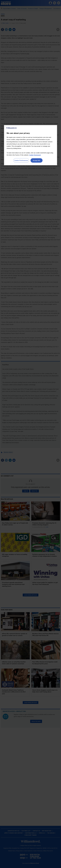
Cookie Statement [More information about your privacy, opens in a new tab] (35, 155)
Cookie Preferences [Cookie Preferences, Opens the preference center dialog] (21, 160)
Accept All (36, 160)
